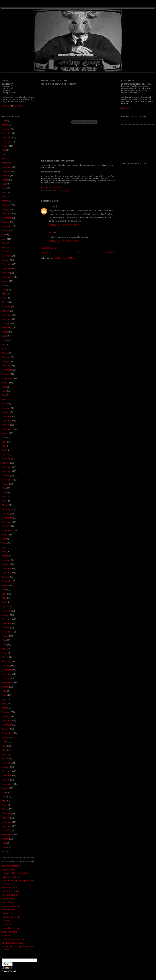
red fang (6, 921)
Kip (50, 232)
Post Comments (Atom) (65, 258)
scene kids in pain (10, 928)
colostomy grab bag (11, 877)
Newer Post (46, 252)
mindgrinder (8, 913)
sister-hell (6, 935)
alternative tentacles (11, 866)
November (7, 138)
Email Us (6, 106)
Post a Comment (48, 248)
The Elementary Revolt (13, 943)
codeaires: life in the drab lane (16, 873)
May (4, 154)
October (6, 176)
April (4, 159)
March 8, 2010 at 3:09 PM (65, 241)
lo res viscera (8, 902)
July (4, 121)
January (6, 209)
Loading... (126, 120)
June (4, 188)
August (5, 146)
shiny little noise (9, 932)
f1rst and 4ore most (11, 895)
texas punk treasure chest (14, 939)
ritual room (7, 924)
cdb (51, 206)
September (7, 142)
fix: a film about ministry (52, 187)
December (7, 133)
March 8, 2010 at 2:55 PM (65, 225)
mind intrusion (9, 910)
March (5, 125)
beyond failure (9, 869)
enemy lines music (11, 891)
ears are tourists (10, 887)
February (6, 129)
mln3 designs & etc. (11, 917)
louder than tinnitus (11, 906)
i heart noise (8, 899)
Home (78, 252)
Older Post (110, 252)
